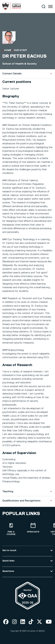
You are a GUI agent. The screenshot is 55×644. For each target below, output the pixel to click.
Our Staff (20, 50)
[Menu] (50, 7)
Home (8, 50)
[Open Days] (33, 528)
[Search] (43, 7)
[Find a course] (11, 529)
